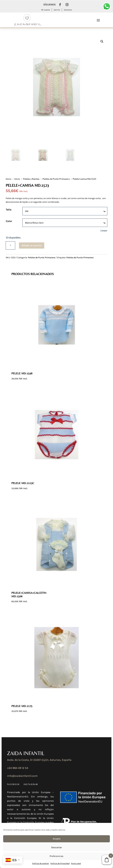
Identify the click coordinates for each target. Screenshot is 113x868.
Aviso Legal (76, 863)
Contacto (68, 10)
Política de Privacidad (60, 863)
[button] (102, 41)
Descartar (57, 847)
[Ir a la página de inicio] (27, 20)
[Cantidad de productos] (10, 245)
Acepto (57, 839)
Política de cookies (41, 863)
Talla (9, 210)
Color (9, 221)
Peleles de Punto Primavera (56, 179)
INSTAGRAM (31, 784)
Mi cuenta (46, 10)
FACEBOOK (13, 784)
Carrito (57, 10)
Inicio (8, 179)
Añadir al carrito (32, 245)
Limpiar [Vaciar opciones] (104, 231)
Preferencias (56, 856)
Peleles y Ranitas (31, 179)
